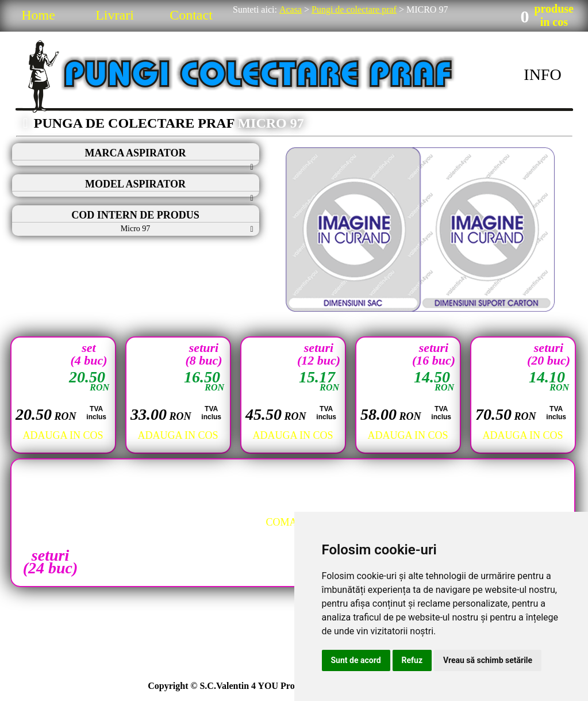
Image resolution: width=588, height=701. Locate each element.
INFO (542, 74)
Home (38, 15)
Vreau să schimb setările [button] (488, 660)
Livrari (115, 15)
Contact (191, 15)
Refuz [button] (412, 660)
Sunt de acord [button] (356, 660)
